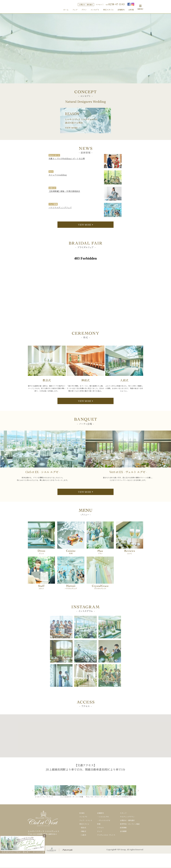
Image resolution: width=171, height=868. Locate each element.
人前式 (84, 835)
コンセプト (95, 10)
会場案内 (121, 10)
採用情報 (123, 828)
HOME (82, 813)
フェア (75, 10)
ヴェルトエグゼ (105, 820)
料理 (99, 824)
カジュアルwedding (58, 175)
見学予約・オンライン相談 (130, 824)
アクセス (99, 5)
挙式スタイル (108, 10)
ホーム (66, 10)
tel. (115, 4)
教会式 (84, 828)
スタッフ (123, 813)
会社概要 (123, 831)
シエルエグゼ (104, 817)
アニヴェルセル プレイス (106, 835)
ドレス (100, 831)
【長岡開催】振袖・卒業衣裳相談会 (64, 191)
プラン (84, 10)
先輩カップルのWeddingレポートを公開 (67, 159)
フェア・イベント (86, 820)
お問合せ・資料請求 (86, 5)
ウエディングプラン (127, 817)
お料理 (131, 10)
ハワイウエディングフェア (60, 208)
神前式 (84, 831)
